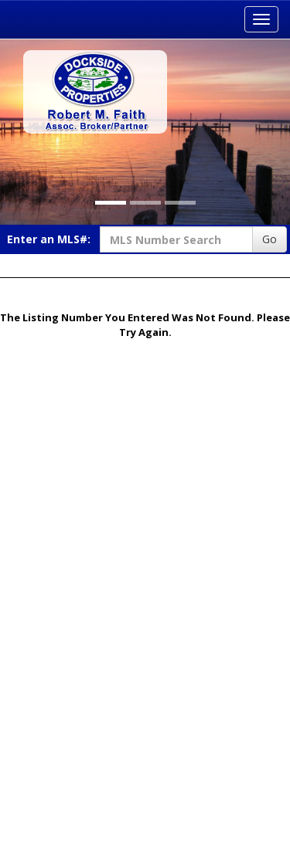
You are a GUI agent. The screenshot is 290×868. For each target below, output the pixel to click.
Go (270, 239)
